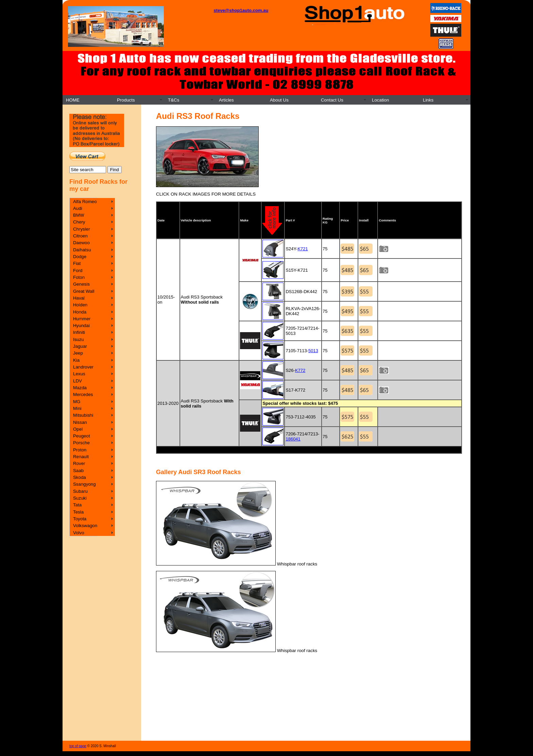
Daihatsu (82, 250)
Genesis (81, 284)
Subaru (80, 491)
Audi (78, 208)
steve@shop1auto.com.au (241, 10)
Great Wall (84, 291)
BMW (79, 215)
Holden (80, 305)
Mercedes (83, 394)
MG (77, 402)
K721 (303, 249)
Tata (77, 505)
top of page (78, 746)
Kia (76, 360)
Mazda (80, 388)
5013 (313, 351)
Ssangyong (84, 484)
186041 (293, 439)
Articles (226, 100)
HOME (73, 100)
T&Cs (174, 100)
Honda (80, 312)
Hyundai (81, 326)
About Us (279, 100)
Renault (81, 457)
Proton (80, 450)
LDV (78, 381)
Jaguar (80, 346)
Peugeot (82, 436)
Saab (78, 471)
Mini (77, 408)
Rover (79, 463)
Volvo (79, 533)
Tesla (78, 512)
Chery (79, 222)
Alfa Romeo (85, 202)
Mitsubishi (83, 415)
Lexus (79, 374)
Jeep (78, 353)
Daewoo (81, 243)
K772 (300, 370)
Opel (78, 429)
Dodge (80, 257)
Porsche (81, 443)
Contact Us (332, 100)
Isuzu (79, 339)
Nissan (80, 422)
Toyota (80, 519)
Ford (78, 271)
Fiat (77, 263)
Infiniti (79, 332)
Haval (79, 298)
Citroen (80, 236)
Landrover (83, 367)
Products (126, 100)
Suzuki (80, 498)
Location (380, 100)
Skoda (80, 477)
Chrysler (82, 229)
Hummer (82, 319)
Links (428, 100)
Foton (79, 277)
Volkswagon (85, 526)
